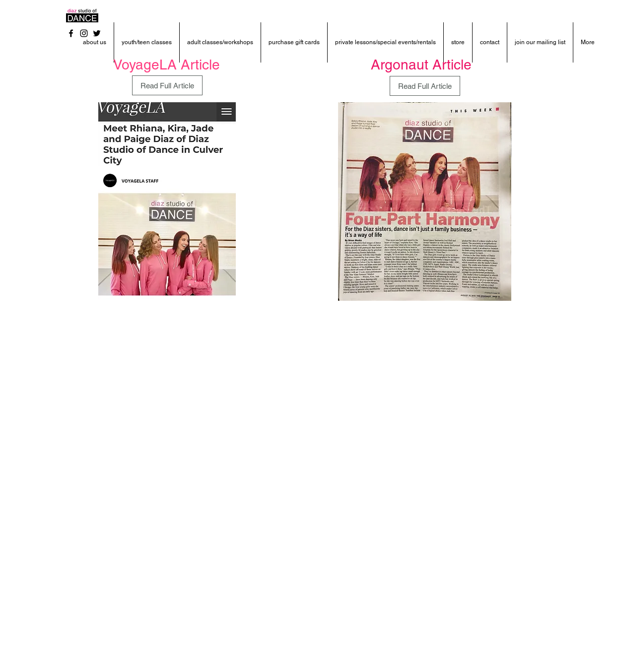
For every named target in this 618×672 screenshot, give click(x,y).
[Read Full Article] (167, 85)
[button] (95, 42)
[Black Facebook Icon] (71, 33)
